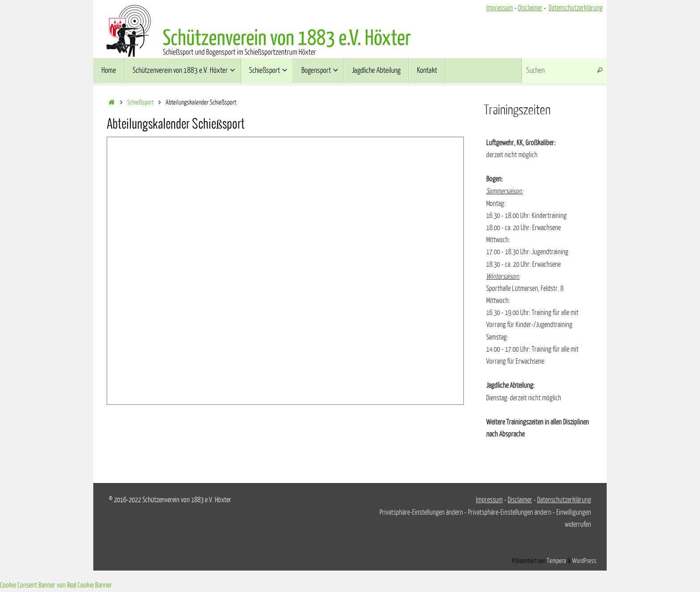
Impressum (500, 8)
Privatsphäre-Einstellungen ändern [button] (421, 512)
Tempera (556, 561)
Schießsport (140, 102)
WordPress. (585, 561)
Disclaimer (530, 8)
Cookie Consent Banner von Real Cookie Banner (56, 585)
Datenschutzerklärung (576, 8)
